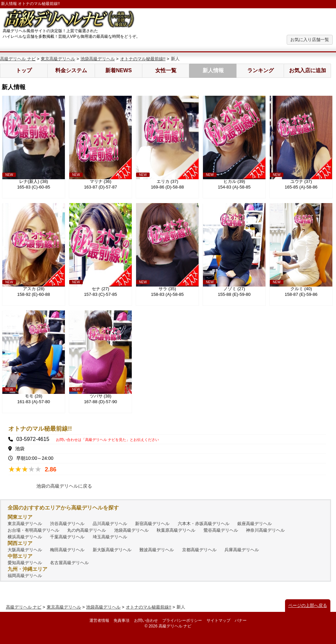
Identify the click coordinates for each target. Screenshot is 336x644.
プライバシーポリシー (182, 620)
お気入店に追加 (308, 70)
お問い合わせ (146, 620)
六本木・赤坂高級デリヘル (204, 524)
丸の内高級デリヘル (87, 530)
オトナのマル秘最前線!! (143, 59)
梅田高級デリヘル (67, 550)
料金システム (71, 70)
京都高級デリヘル (199, 550)
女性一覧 (166, 70)
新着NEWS (119, 70)
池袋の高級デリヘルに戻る (64, 486)
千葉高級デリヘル (67, 537)
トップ (24, 70)
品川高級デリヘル (110, 524)
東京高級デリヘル (58, 59)
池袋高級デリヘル (98, 59)
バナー (241, 620)
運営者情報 (99, 620)
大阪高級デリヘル (25, 550)
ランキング (261, 70)
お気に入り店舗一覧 (310, 40)
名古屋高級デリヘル (69, 563)
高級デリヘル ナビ (18, 59)
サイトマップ (218, 620)
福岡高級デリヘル (25, 576)
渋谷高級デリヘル (67, 524)
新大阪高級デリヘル (112, 550)
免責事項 (121, 620)
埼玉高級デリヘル (110, 537)
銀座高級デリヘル (255, 524)
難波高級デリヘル (157, 550)
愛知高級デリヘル (25, 563)
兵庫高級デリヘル (242, 550)
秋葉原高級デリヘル (176, 530)
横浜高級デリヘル (25, 537)
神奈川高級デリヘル (265, 530)
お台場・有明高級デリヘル (33, 530)
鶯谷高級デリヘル (221, 530)
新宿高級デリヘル (152, 524)
